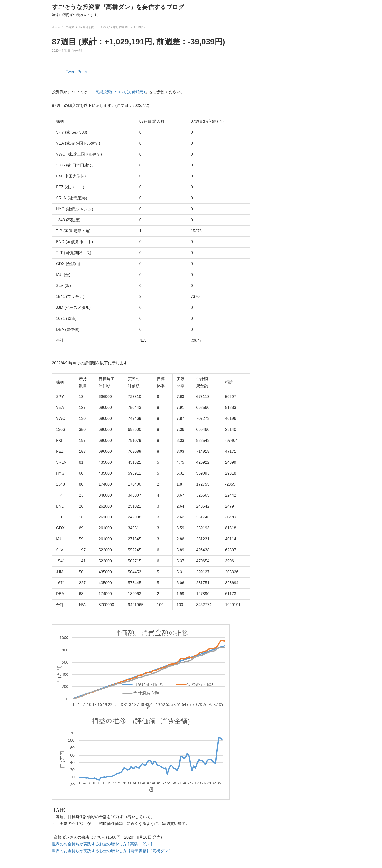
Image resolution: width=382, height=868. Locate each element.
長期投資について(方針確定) (120, 92)
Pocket (84, 72)
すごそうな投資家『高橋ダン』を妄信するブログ (118, 7)
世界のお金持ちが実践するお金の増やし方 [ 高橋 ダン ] (102, 844)
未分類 (78, 51)
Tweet (71, 72)
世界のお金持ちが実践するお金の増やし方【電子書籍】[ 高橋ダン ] (111, 851)
